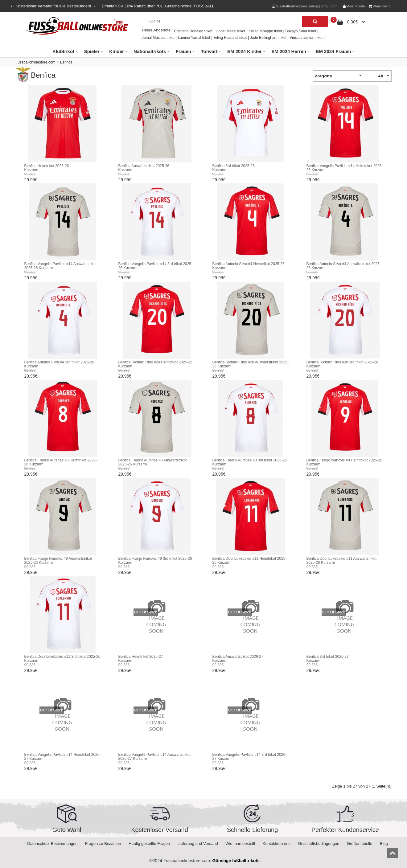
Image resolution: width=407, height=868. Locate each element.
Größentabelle (360, 843)
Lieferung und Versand (198, 843)
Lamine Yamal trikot (194, 38)
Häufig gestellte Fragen (149, 843)
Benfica (66, 62)
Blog (384, 843)
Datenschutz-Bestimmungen (52, 843)
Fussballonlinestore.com (35, 62)
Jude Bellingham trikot (268, 38)
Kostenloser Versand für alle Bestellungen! (53, 6)
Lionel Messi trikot (230, 31)
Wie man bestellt (240, 843)
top (392, 855)
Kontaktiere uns (277, 843)
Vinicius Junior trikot (306, 38)
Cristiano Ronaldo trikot (193, 31)
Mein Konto (354, 6)
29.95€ (31, 180)
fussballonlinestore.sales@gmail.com (304, 6)
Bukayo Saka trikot (301, 31)
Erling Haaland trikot (230, 38)
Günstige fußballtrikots (236, 861)
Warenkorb (380, 6)
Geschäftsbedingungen (319, 843)
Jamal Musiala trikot (158, 38)
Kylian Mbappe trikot (265, 31)
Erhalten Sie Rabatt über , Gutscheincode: (158, 6)
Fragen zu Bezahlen (103, 843)
